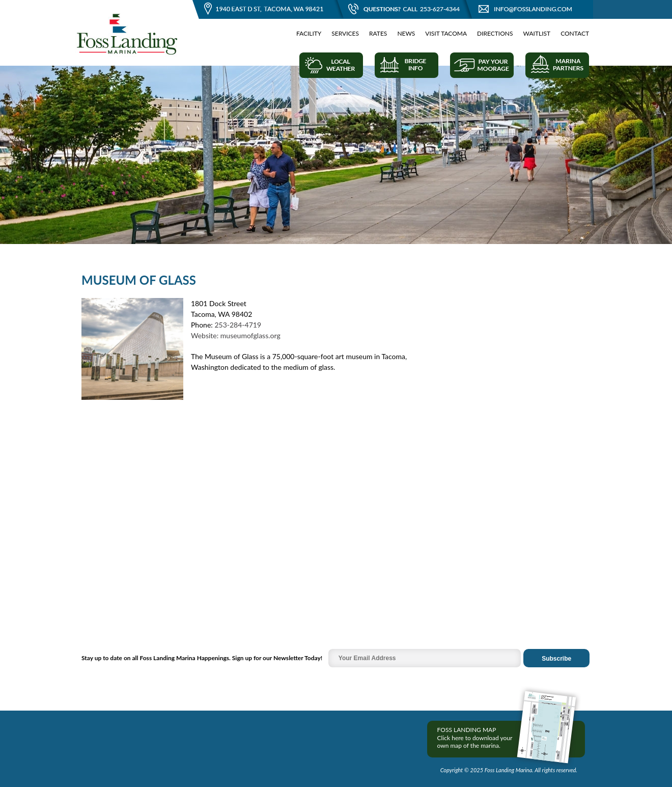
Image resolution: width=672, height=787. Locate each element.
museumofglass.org (250, 335)
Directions (495, 33)
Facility (309, 33)
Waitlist (537, 33)
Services (345, 33)
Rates (378, 33)
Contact (575, 33)
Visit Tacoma (446, 33)
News (406, 33)
